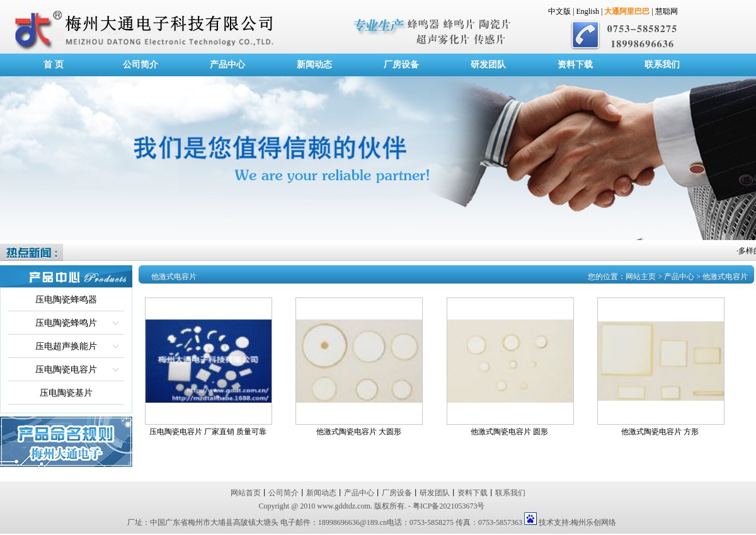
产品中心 (227, 65)
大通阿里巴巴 (627, 11)
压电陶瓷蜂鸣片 (66, 323)
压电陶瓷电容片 (66, 370)
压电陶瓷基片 (66, 393)
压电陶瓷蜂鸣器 (66, 300)
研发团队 (488, 65)
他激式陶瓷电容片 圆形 (509, 432)
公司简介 (140, 65)
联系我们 (662, 65)
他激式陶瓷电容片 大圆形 (359, 432)
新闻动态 (314, 65)
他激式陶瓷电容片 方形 (660, 432)
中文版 (559, 11)
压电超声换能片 (66, 346)
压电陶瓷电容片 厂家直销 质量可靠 (208, 432)
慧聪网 (667, 11)
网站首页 (246, 493)
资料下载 (575, 65)
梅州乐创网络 (593, 522)
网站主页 (641, 277)
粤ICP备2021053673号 (449, 506)
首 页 (54, 65)
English (587, 11)
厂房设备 (401, 65)
